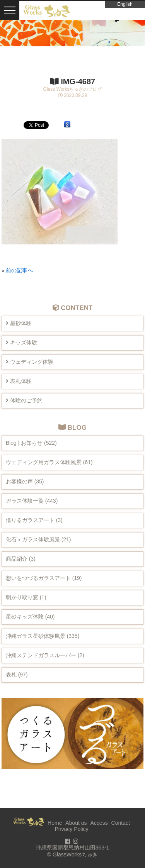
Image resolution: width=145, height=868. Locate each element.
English (125, 4)
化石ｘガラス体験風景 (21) (38, 539)
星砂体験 (19, 323)
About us (76, 823)
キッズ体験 (21, 342)
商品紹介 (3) (21, 559)
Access (99, 823)
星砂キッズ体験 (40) (30, 617)
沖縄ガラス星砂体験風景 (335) (43, 636)
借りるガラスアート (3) (34, 520)
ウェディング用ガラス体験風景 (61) (49, 462)
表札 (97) (17, 675)
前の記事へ (19, 270)
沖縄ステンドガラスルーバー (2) (45, 655)
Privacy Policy (71, 829)
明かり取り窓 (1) (26, 597)
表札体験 (19, 381)
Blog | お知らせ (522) (31, 443)
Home (55, 823)
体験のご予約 (24, 400)
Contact (121, 823)
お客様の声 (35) (25, 481)
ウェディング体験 (30, 362)
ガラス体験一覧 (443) (32, 501)
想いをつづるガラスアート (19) (44, 578)
